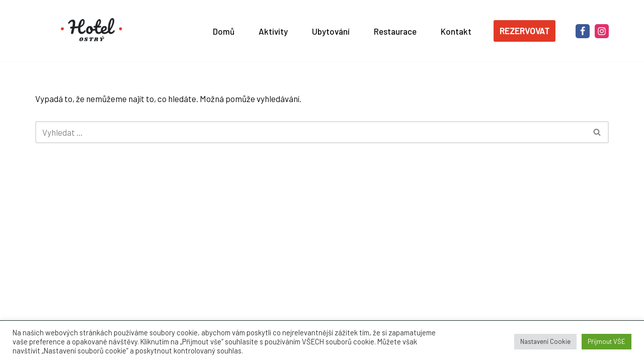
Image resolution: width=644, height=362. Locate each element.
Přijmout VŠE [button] (607, 341)
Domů (224, 31)
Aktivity (273, 31)
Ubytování (331, 31)
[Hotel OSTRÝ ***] (93, 31)
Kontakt (456, 31)
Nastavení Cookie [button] (545, 341)
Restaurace (395, 31)
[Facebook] (583, 31)
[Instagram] (602, 31)
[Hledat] (311, 132)
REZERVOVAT (525, 31)
